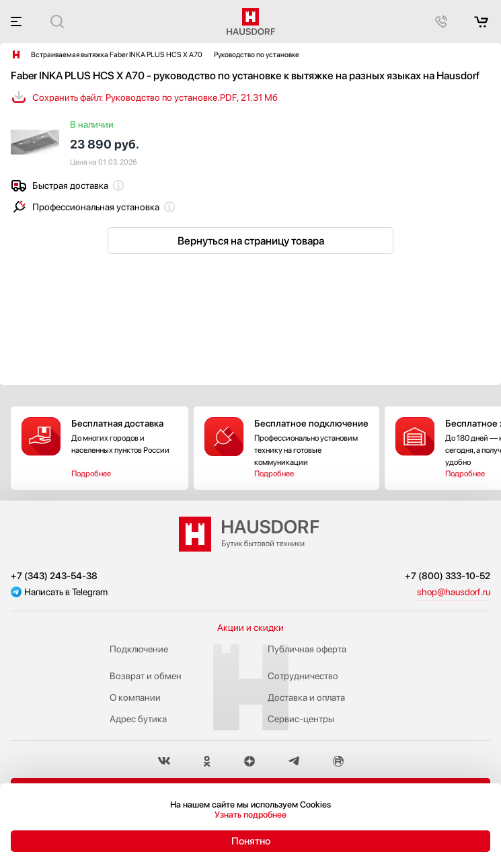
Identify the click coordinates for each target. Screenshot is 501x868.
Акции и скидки (250, 627)
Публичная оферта (307, 649)
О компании (135, 697)
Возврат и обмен (146, 676)
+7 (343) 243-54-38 (54, 576)
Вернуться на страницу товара (251, 241)
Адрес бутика (138, 719)
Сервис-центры (301, 719)
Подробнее (91, 474)
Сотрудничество (303, 676)
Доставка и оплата (306, 697)
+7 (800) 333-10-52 (448, 576)
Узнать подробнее (250, 815)
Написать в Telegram (66, 592)
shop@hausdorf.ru (454, 592)
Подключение (139, 649)
